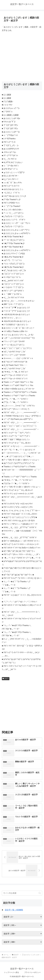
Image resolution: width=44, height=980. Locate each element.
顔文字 (6, 679)
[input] (22, 893)
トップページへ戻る (11, 972)
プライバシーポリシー (33, 972)
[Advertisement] (22, 57)
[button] (40, 893)
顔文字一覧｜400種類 (14, 910)
